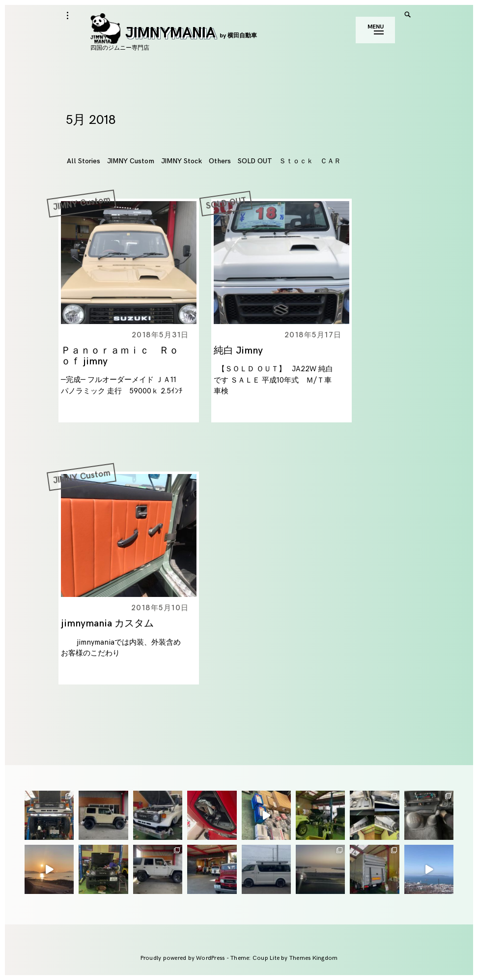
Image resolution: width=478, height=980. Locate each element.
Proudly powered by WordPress (183, 958)
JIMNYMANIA (174, 33)
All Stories (84, 161)
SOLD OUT (255, 161)
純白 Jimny (238, 351)
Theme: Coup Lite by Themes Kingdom (284, 958)
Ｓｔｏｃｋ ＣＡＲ (310, 161)
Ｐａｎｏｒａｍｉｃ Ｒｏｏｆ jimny (120, 356)
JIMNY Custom (131, 161)
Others (220, 161)
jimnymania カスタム (107, 624)
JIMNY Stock (182, 161)
